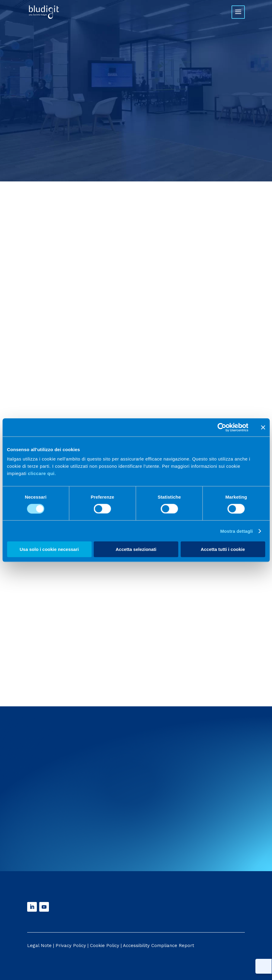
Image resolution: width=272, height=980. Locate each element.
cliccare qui (41, 473)
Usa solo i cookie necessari (49, 549)
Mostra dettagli (236, 531)
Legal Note (39, 946)
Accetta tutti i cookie (223, 549)
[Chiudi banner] (263, 427)
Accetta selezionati (136, 549)
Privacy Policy (71, 946)
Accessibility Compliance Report (158, 946)
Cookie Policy (105, 946)
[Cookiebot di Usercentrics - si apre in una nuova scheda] (222, 427)
